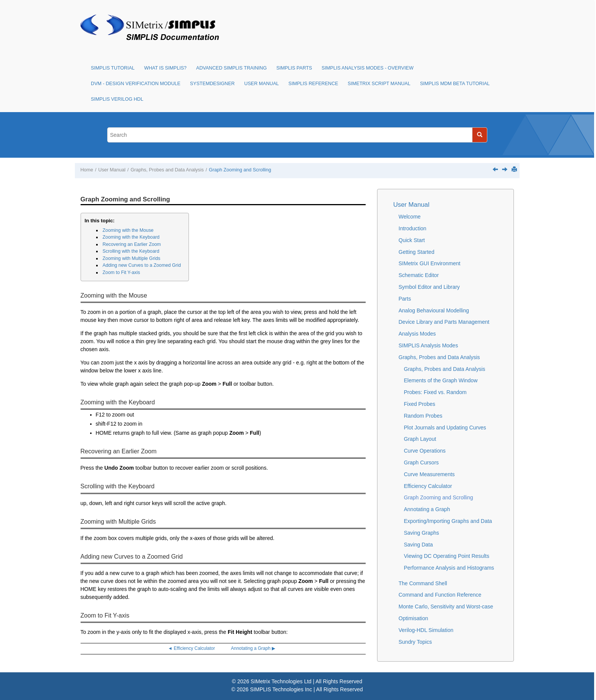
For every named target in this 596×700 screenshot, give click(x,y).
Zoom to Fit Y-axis (121, 272)
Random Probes (423, 416)
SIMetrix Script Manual (379, 84)
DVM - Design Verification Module (136, 84)
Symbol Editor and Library (429, 287)
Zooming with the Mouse (128, 230)
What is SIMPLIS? (165, 68)
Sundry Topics (415, 642)
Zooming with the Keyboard (131, 237)
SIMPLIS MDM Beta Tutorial (455, 84)
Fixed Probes (420, 404)
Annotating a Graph (427, 509)
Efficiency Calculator (428, 486)
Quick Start (412, 240)
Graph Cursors (422, 462)
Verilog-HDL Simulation (426, 630)
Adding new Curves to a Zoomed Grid (142, 265)
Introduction (413, 228)
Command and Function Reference (440, 595)
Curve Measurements (430, 474)
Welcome (410, 217)
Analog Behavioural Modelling (434, 310)
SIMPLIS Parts (294, 68)
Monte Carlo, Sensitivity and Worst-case (446, 607)
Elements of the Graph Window (441, 380)
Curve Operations (425, 451)
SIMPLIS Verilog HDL (117, 99)
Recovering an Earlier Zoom (132, 244)
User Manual (262, 84)
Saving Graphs (422, 533)
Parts (405, 299)
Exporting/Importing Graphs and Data (448, 521)
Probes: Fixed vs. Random (435, 392)
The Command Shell (423, 583)
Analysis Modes (417, 334)
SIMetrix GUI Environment (430, 263)
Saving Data (418, 545)
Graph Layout (420, 439)
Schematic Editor (419, 275)
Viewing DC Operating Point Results (447, 556)
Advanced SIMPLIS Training (231, 68)
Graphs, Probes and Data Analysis (167, 170)
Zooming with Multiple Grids (132, 258)
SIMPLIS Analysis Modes (428, 345)
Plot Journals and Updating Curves (445, 428)
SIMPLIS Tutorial (113, 68)
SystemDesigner (212, 84)
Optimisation (414, 618)
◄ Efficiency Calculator (192, 648)
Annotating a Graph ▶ (253, 648)
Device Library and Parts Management (444, 322)
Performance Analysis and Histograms (449, 568)
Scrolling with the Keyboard (131, 251)
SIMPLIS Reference (313, 84)
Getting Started (417, 252)
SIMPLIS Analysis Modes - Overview (368, 68)
